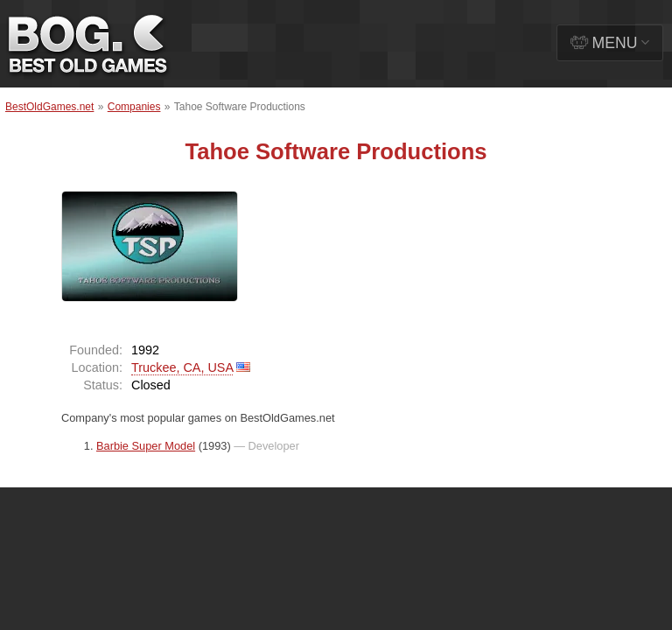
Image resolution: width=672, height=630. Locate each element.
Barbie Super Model (146, 446)
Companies (134, 107)
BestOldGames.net (49, 107)
